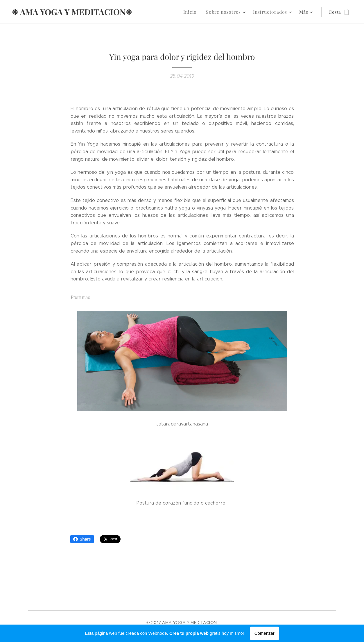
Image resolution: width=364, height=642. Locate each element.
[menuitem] (195, 12)
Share (82, 539)
